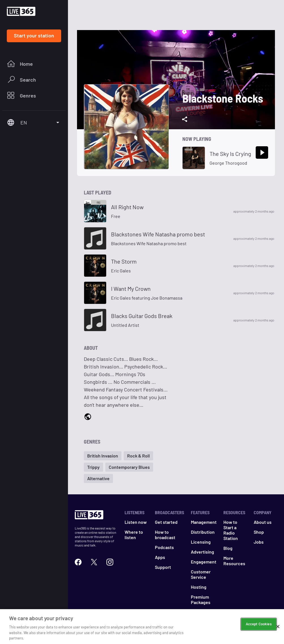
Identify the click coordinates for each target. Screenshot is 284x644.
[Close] (278, 630)
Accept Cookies (259, 627)
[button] (103, 456)
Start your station (34, 35)
